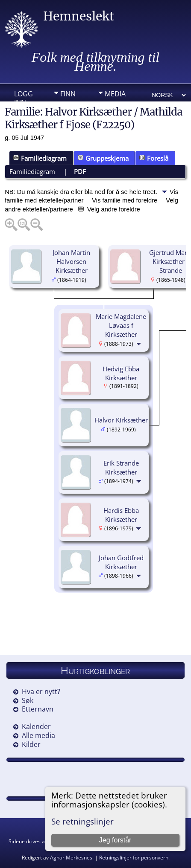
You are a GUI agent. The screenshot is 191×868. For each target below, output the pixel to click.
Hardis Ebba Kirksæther (121, 515)
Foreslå (154, 158)
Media (115, 94)
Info (68, 107)
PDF (80, 171)
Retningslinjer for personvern (134, 858)
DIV (110, 107)
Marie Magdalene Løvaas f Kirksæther (121, 325)
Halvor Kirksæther (121, 420)
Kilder (31, 744)
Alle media (38, 735)
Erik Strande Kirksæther (121, 467)
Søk (28, 700)
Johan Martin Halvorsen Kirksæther (71, 261)
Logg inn (24, 96)
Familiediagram (40, 158)
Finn (68, 94)
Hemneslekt (79, 16)
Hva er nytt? (41, 692)
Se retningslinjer (82, 821)
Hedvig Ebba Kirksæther (121, 373)
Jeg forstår (115, 840)
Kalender (36, 726)
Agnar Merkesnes (71, 858)
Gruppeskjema (103, 158)
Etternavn (38, 709)
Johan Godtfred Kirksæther (121, 562)
